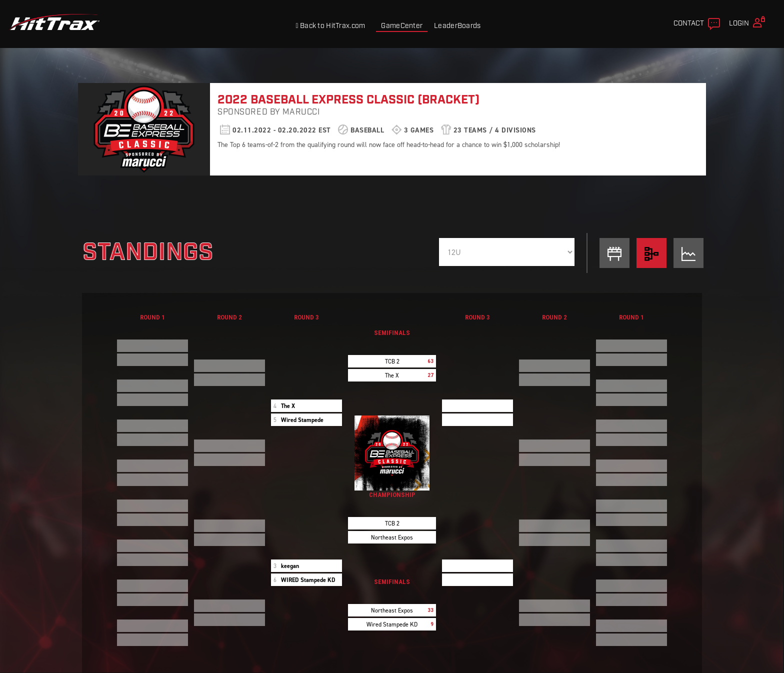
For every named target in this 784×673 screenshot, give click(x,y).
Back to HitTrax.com (330, 26)
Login (748, 22)
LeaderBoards (457, 26)
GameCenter (402, 26)
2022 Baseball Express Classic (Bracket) (348, 100)
